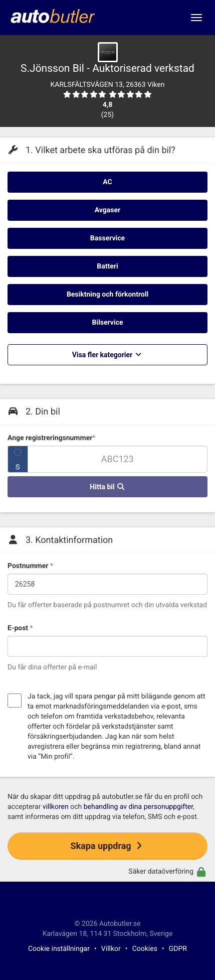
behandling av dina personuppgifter (138, 807)
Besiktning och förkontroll (107, 295)
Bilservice (108, 323)
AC (107, 182)
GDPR (178, 949)
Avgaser (107, 210)
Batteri (107, 266)
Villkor (111, 949)
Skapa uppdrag (107, 846)
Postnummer (30, 566)
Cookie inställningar (59, 949)
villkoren (56, 807)
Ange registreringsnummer (51, 438)
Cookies (145, 949)
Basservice (107, 238)
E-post (20, 628)
